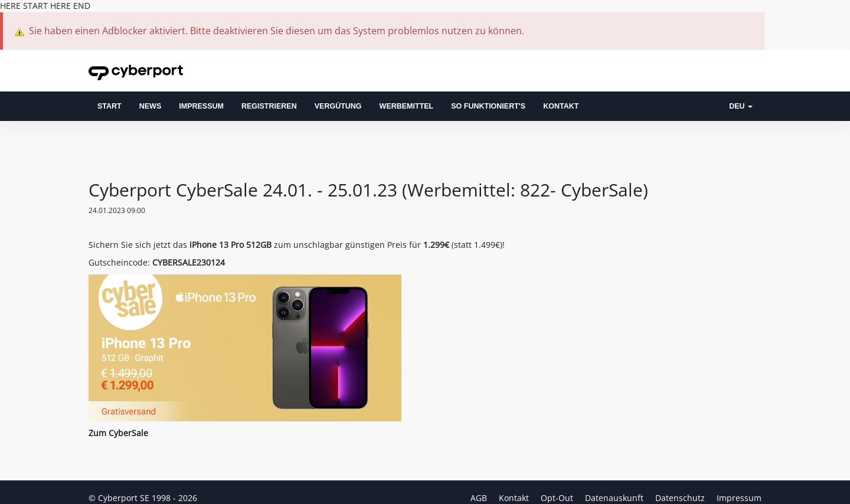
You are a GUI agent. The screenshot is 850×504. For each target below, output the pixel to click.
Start (109, 106)
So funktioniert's (488, 106)
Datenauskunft (615, 498)
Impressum (201, 106)
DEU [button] (741, 106)
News (151, 106)
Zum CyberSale (118, 433)
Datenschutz (681, 498)
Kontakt (561, 106)
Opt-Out (558, 498)
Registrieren (269, 106)
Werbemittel (407, 106)
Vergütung (338, 106)
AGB (480, 498)
